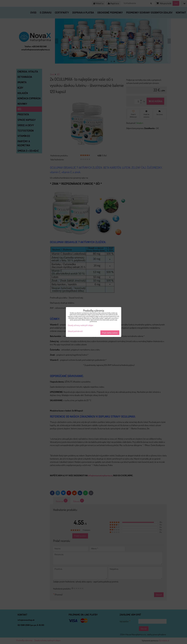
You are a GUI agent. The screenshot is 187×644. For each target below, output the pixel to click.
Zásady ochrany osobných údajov (81, 325)
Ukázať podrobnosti (75, 331)
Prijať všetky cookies (110, 333)
